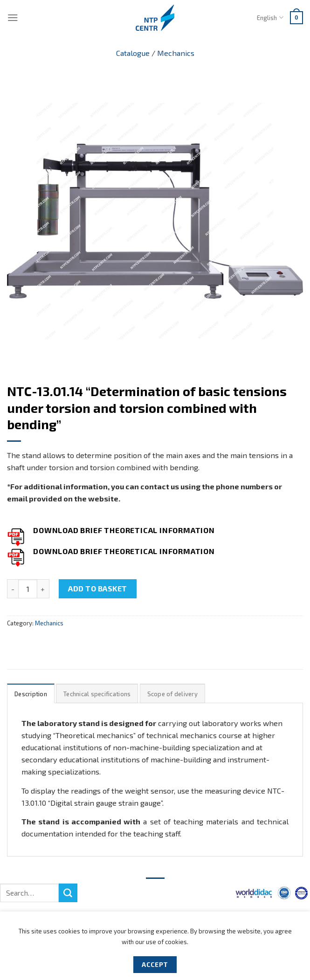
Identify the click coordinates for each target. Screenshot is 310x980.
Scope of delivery (172, 694)
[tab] (31, 694)
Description (31, 694)
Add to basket (97, 588)
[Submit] (68, 893)
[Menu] (13, 17)
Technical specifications (97, 694)
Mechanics (176, 53)
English (270, 17)
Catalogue (133, 53)
